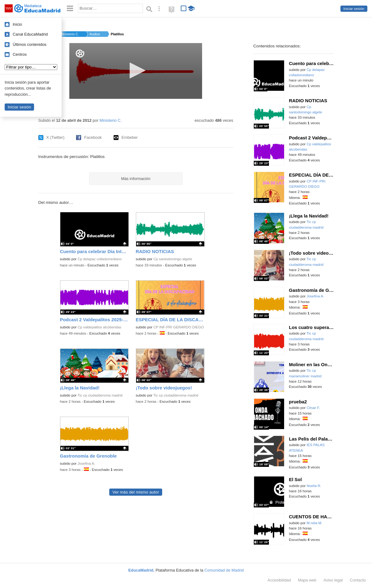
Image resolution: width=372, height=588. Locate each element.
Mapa (307, 580)
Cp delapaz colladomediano (100, 259)
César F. (313, 408)
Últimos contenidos (30, 44)
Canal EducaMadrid (30, 34)
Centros (20, 54)
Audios (95, 34)
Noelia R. (314, 486)
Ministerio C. (69, 34)
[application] (136, 71)
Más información (136, 179)
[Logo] (80, 53)
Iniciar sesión (354, 9)
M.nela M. (315, 523)
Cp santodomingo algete (173, 259)
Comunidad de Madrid (224, 570)
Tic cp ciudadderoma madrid (100, 395)
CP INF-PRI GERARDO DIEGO (179, 327)
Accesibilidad (279, 580)
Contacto (358, 580)
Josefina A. (87, 463)
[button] (136, 70)
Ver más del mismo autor (136, 492)
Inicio (17, 24)
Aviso (333, 580)
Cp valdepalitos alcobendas (99, 327)
